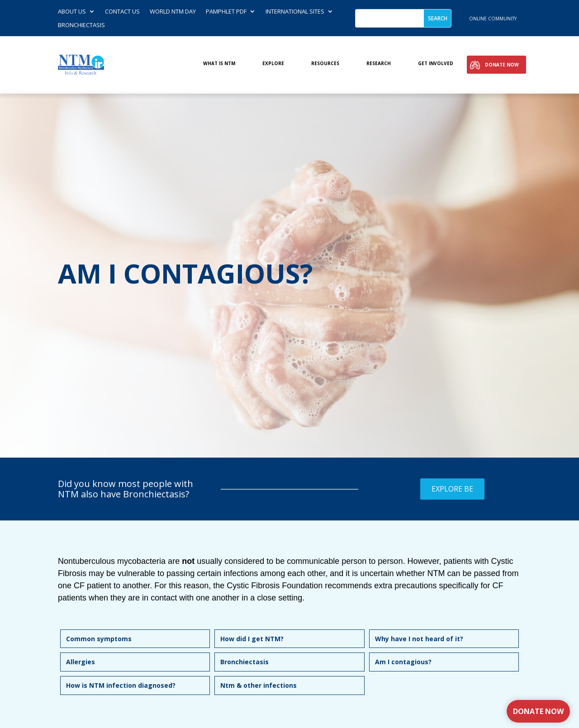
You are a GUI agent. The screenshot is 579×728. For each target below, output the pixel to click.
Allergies (81, 662)
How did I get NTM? (252, 639)
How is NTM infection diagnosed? (121, 685)
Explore (273, 64)
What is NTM (219, 64)
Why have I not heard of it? (419, 639)
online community (493, 19)
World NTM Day (173, 12)
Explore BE (452, 489)
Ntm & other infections (259, 685)
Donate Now (502, 65)
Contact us (122, 12)
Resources (325, 64)
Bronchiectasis (81, 25)
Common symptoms (99, 639)
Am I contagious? (403, 662)
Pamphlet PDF (226, 12)
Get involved (436, 64)
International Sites (295, 12)
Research (379, 64)
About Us (72, 12)
